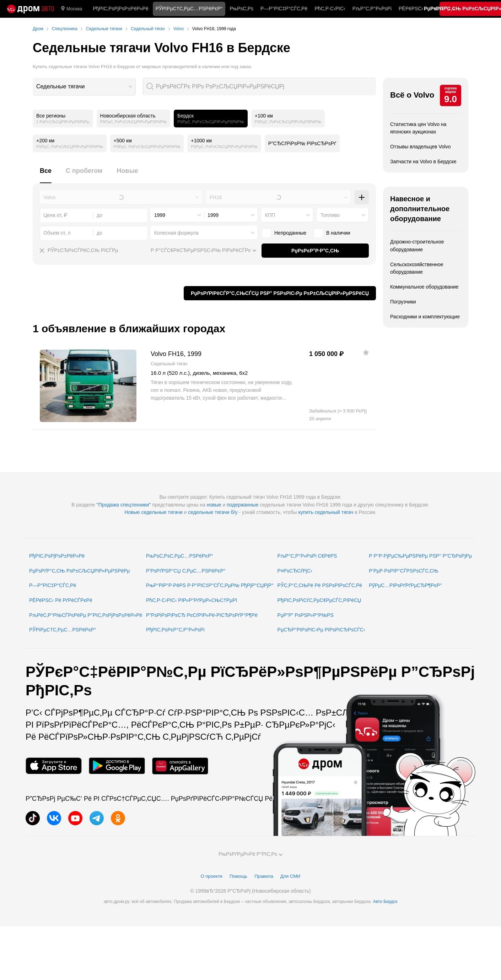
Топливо (330, 215)
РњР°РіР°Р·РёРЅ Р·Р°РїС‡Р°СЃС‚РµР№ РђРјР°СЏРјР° (210, 585)
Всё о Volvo (412, 95)
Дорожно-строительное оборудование (417, 246)
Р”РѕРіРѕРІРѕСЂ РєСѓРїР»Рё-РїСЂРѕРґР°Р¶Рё (202, 615)
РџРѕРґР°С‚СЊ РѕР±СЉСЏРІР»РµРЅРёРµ (79, 571)
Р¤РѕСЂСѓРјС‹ (295, 571)
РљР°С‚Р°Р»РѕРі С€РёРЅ (307, 556)
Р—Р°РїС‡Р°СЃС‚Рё (284, 9)
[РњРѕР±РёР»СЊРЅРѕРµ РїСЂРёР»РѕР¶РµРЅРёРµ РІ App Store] (54, 766)
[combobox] (84, 87)
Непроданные (284, 233)
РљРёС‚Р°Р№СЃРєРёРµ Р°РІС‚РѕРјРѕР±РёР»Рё (86, 615)
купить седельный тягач (326, 512)
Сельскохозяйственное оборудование (417, 268)
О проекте (212, 876)
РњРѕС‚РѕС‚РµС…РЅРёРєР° (180, 556)
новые (214, 505)
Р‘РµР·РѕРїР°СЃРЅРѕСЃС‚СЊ (403, 571)
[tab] (46, 175)
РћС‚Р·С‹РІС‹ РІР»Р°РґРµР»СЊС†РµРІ (192, 600)
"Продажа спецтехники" (123, 505)
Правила (264, 876)
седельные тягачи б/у (213, 512)
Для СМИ (290, 876)
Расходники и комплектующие (425, 317)
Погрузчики (403, 302)
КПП (270, 215)
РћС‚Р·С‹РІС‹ (330, 9)
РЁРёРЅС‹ (411, 9)
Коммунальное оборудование (424, 287)
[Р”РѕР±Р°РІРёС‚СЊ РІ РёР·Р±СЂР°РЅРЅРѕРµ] (366, 352)
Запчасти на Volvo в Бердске (423, 161)
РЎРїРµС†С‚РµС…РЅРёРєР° (63, 630)
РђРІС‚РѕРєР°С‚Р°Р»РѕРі (175, 630)
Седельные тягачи (60, 86)
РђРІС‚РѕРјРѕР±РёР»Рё (120, 9)
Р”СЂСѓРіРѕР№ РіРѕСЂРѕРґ (302, 143)
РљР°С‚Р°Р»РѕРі (372, 9)
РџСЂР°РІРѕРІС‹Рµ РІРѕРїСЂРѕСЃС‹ (321, 630)
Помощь (238, 876)
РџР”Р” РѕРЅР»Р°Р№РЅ (306, 615)
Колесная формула (176, 233)
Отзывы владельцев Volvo (420, 147)
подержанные (243, 505)
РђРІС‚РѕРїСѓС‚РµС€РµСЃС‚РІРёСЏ (319, 600)
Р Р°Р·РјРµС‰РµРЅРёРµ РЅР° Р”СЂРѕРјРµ (420, 556)
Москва (72, 9)
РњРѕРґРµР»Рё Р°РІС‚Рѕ (250, 854)
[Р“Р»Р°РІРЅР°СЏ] (31, 9)
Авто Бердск (385, 902)
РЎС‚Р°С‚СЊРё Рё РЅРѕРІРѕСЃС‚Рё (320, 585)
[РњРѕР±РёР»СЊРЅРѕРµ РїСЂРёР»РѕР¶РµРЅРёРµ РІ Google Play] (117, 766)
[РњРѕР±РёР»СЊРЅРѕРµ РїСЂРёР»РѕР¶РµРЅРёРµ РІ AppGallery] (180, 766)
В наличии (332, 233)
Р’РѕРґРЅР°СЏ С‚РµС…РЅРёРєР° (186, 571)
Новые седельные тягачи (153, 512)
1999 (160, 215)
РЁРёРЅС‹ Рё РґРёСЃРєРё (61, 600)
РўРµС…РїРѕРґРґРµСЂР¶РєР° (405, 585)
